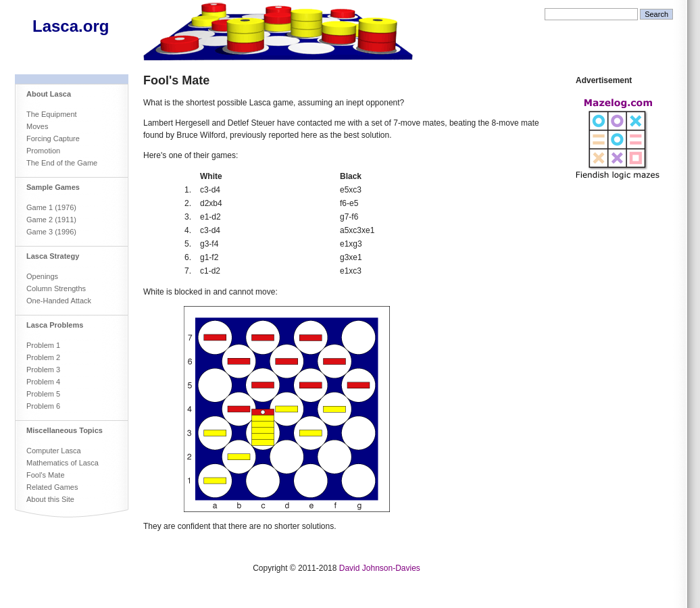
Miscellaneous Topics (65, 430)
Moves (37, 126)
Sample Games (53, 187)
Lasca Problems (55, 325)
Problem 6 (43, 406)
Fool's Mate (46, 475)
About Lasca (49, 94)
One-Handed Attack (59, 301)
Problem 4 (43, 382)
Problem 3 (43, 370)
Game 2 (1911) (51, 220)
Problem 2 (43, 357)
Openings (42, 276)
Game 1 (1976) (51, 207)
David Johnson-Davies (380, 568)
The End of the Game (62, 163)
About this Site (50, 499)
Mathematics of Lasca (62, 463)
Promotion (43, 151)
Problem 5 (43, 394)
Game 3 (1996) (51, 232)
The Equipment (52, 114)
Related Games (52, 487)
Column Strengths (56, 288)
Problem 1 (43, 345)
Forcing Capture (53, 138)
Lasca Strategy (53, 256)
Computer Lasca (54, 451)
